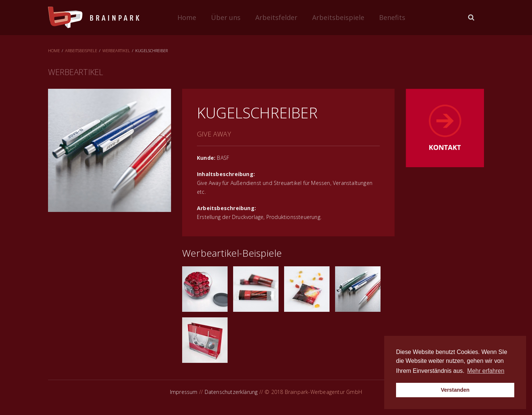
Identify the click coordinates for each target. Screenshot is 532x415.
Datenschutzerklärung (231, 392)
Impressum (184, 392)
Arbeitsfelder (276, 17)
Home (187, 17)
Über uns (226, 17)
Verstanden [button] (455, 390)
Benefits (392, 17)
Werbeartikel (116, 50)
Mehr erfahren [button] (486, 371)
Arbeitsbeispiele (338, 17)
